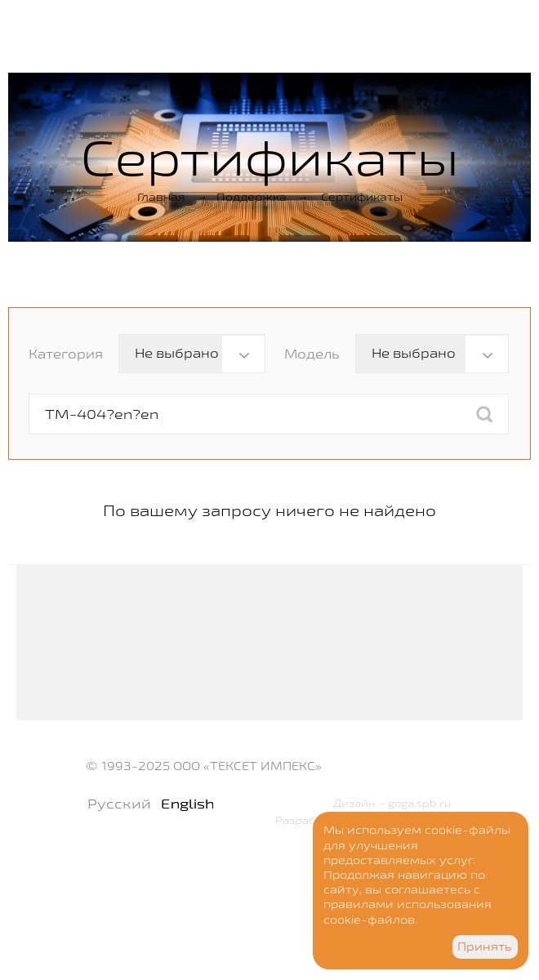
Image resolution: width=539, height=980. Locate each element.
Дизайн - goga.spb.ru (392, 803)
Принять (485, 947)
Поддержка (252, 197)
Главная (161, 197)
